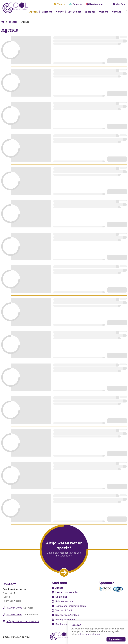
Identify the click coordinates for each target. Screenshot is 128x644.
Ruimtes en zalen (65, 601)
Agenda (59, 588)
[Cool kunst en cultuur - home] (15, 8)
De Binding (61, 597)
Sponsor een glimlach (67, 615)
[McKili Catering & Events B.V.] (119, 592)
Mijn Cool (119, 4)
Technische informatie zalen (71, 606)
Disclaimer (61, 624)
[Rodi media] (105, 590)
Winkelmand (95, 4)
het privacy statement (89, 634)
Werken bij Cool (64, 611)
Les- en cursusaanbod (67, 592)
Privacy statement (65, 620)
